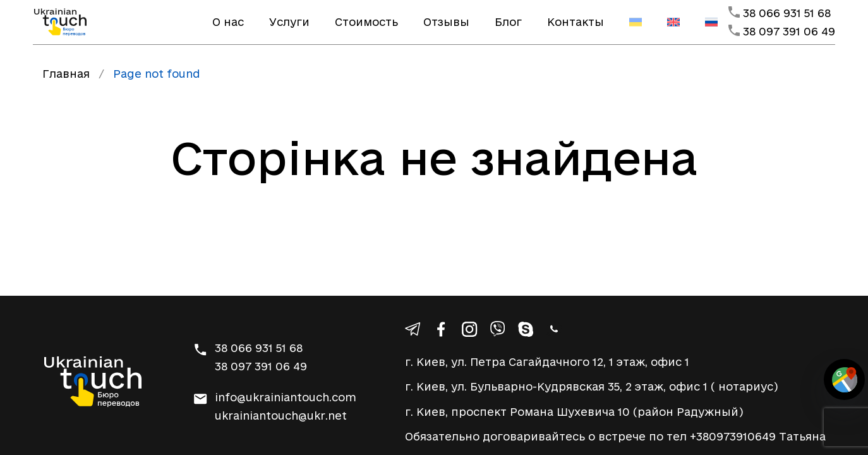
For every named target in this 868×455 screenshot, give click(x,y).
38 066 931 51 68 (787, 13)
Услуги (289, 22)
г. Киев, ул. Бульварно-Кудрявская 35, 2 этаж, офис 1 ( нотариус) (592, 386)
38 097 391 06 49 (789, 31)
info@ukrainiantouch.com (286, 397)
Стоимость (366, 22)
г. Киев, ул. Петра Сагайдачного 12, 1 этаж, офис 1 (547, 362)
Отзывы (446, 22)
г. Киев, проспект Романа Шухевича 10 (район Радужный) (574, 412)
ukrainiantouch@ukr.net (281, 416)
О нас (228, 22)
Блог (508, 22)
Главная (66, 74)
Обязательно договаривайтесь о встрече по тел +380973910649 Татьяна (615, 436)
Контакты (576, 22)
